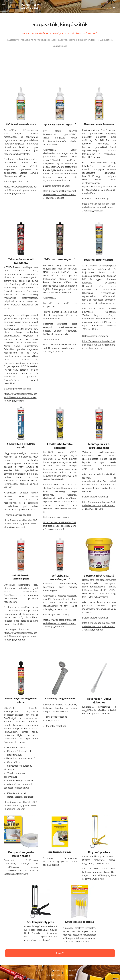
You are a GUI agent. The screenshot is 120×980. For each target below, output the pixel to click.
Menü (114, 7)
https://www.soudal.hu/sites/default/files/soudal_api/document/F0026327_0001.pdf (99, 207)
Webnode (60, 975)
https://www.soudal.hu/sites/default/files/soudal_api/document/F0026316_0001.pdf (59, 194)
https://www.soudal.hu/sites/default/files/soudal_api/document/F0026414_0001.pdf (20, 397)
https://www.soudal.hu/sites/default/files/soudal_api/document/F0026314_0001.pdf (59, 526)
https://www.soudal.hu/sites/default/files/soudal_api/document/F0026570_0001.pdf (59, 348)
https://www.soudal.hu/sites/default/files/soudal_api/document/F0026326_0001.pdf (20, 190)
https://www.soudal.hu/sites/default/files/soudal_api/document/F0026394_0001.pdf (20, 524)
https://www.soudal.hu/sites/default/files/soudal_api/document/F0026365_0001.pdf (99, 505)
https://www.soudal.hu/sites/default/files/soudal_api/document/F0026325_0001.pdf (59, 623)
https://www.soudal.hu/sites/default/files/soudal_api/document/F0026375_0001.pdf (99, 345)
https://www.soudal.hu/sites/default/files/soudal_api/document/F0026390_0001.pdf (20, 806)
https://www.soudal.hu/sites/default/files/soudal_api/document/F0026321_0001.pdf (99, 626)
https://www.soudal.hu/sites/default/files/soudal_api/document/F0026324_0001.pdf (20, 636)
